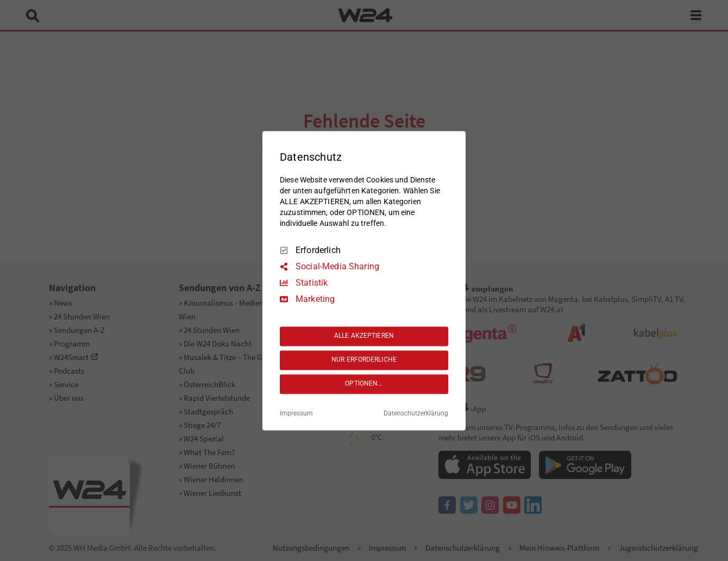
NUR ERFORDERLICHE (364, 360)
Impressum (296, 413)
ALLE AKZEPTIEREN (364, 336)
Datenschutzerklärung (416, 413)
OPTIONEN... (364, 384)
